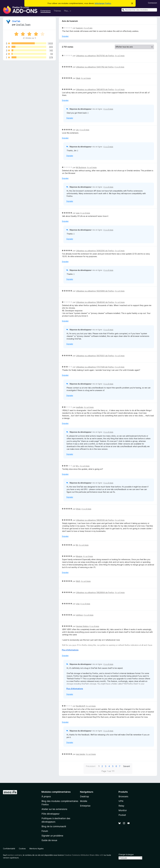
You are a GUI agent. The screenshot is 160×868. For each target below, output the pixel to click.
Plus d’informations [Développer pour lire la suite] (70, 650)
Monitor (123, 810)
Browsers (123, 796)
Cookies (22, 849)
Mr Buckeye (81, 167)
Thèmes (57, 11)
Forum (45, 831)
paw (78, 213)
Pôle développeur (50, 814)
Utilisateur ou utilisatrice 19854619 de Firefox (95, 89)
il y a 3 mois (120, 56)
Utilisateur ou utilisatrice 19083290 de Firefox (95, 251)
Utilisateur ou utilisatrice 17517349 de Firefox (95, 367)
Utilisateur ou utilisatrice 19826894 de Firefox (95, 592)
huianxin (79, 28)
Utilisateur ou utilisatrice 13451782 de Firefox (95, 67)
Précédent (91, 766)
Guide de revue (49, 840)
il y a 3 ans (88, 28)
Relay (121, 806)
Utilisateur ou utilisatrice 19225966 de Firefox (95, 291)
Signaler (65, 36)
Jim (77, 130)
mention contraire (15, 855)
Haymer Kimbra (82, 626)
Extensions (46, 11)
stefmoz (79, 615)
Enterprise (85, 806)
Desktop (84, 796)
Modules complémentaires (56, 792)
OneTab (16, 21)
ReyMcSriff (80, 706)
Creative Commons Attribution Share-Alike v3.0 (84, 855)
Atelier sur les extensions (54, 809)
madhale (79, 407)
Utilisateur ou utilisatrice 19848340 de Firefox (95, 302)
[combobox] (139, 10)
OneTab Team (23, 25)
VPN (121, 801)
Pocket (122, 815)
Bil (77, 545)
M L (77, 466)
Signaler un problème (52, 836)
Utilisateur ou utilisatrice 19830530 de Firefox (95, 520)
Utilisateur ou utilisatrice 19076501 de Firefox (95, 356)
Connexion (152, 3)
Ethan (78, 509)
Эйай (78, 78)
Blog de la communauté (54, 826)
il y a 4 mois (119, 67)
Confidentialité (9, 849)
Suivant (127, 766)
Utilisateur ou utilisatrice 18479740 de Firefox (95, 56)
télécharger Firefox (103, 3)
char (78, 604)
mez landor (81, 754)
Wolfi (78, 581)
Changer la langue (126, 854)
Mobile (84, 801)
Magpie (79, 556)
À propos (46, 796)
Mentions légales (37, 849)
